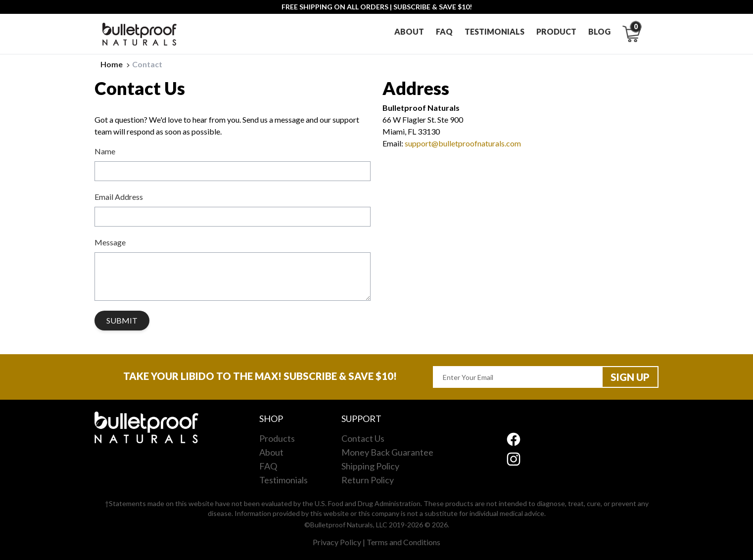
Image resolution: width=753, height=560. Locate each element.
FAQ (268, 466)
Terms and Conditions (403, 542)
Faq (444, 31)
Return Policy (368, 480)
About (409, 31)
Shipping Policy (370, 466)
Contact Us (363, 438)
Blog (599, 31)
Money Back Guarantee (387, 452)
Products (277, 438)
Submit (122, 320)
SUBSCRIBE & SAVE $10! (433, 7)
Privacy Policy (337, 542)
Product (556, 31)
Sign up (630, 377)
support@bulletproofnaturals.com (463, 143)
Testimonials (494, 31)
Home (116, 64)
